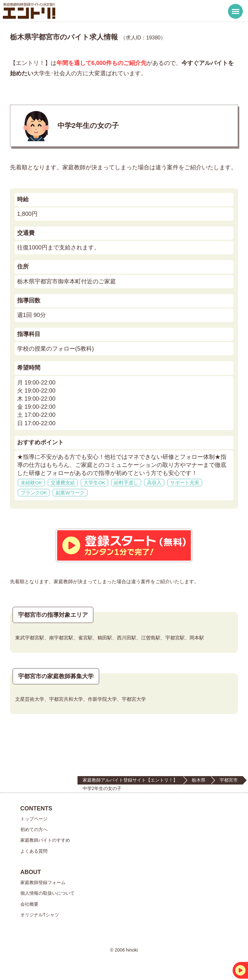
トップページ (34, 819)
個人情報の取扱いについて (47, 893)
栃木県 (199, 780)
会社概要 (29, 904)
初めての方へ (34, 829)
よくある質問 (34, 851)
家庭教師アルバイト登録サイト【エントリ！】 (130, 780)
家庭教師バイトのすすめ (45, 840)
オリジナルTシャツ (40, 915)
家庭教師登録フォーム (43, 882)
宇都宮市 (229, 780)
